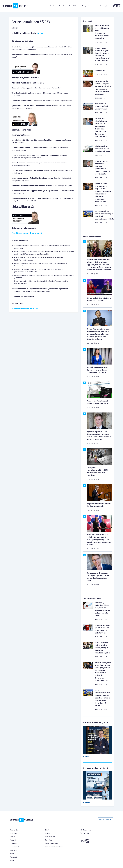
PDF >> (40, 33)
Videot (76, 6)
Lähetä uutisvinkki (52, 843)
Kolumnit (13, 857)
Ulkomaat (14, 843)
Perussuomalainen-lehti (54, 847)
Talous (12, 837)
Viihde (12, 860)
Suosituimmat (64, 6)
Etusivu (53, 6)
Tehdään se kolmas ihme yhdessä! (27, 233)
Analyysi (13, 840)
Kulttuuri (13, 850)
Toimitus (48, 840)
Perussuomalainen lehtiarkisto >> (25, 309)
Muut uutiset (14, 847)
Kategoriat (87, 6)
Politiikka (13, 833)
